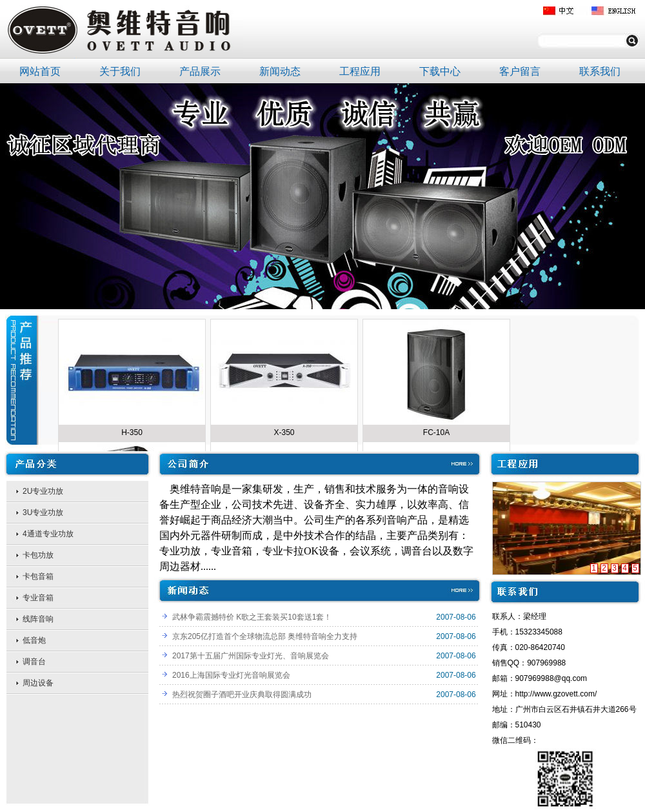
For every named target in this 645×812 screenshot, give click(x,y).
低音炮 (34, 640)
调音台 (34, 662)
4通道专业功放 (48, 534)
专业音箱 (38, 598)
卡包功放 (38, 555)
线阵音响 (38, 619)
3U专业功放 (43, 513)
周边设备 (38, 683)
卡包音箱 (38, 576)
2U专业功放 (43, 491)
